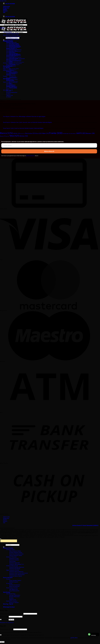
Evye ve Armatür (8, 577)
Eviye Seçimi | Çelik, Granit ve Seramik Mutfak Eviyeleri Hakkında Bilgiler (23, 128)
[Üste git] (1, 539)
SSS (4, 12)
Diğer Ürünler (7, 69)
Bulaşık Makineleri (13, 82)
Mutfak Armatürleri (15, 585)
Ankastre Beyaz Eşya (12, 566)
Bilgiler (5, 9)
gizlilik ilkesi (74, 638)
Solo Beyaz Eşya (11, 594)
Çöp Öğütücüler (13, 76)
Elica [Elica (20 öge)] (38, 133)
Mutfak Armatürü (11, 66)
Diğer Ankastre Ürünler (13, 570)
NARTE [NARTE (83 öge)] (81, 133)
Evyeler (5, 76)
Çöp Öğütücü (7, 67)
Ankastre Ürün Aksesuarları (16, 63)
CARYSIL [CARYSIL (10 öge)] (17, 133)
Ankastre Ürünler (8, 41)
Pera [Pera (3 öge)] (7, 136)
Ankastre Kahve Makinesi (15, 61)
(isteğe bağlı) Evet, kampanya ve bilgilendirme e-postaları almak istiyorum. (22, 635)
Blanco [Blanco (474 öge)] (6, 133)
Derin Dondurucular (12, 88)
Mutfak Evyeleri (14, 582)
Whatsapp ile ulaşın (9, 607)
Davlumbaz (9, 61)
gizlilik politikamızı (30, 156)
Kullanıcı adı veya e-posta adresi (12, 614)
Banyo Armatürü (11, 64)
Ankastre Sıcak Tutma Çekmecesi (17, 62)
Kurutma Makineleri (12, 92)
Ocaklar (8, 94)
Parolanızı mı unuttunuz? (7, 622)
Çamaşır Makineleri (12, 86)
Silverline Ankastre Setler (13, 36)
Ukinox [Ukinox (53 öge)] (24, 136)
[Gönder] (4, 40)
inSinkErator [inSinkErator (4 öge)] (66, 133)
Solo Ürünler (7, 82)
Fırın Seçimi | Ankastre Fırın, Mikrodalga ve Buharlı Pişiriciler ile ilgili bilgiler (24, 116)
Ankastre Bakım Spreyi (12, 44)
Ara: (4, 38)
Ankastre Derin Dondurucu (14, 51)
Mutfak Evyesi (10, 81)
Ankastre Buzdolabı (12, 48)
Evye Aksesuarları (11, 78)
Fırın (7, 89)
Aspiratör (9, 83)
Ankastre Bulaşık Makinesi (15, 57)
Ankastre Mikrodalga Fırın (13, 56)
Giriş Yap (11, 620)
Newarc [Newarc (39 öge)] (90, 133)
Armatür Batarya (8, 63)
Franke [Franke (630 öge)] (56, 133)
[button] (5, 35)
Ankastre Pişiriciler (11, 557)
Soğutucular (10, 95)
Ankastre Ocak (10, 57)
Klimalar (9, 91)
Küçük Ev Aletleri (11, 73)
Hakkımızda (6, 6)
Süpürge (9, 75)
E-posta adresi (7, 629)
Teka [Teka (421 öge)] (14, 136)
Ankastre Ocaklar (14, 560)
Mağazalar (6, 8)
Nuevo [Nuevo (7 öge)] (3, 136)
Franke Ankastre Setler (13, 33)
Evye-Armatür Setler (12, 79)
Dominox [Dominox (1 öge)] (23, 134)
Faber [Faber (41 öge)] (45, 133)
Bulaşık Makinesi (11, 85)
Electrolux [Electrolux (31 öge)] (30, 133)
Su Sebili (9, 97)
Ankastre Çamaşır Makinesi (14, 50)
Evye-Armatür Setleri (14, 69)
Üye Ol (2, 642)
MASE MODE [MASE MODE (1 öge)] (73, 134)
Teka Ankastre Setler (12, 38)
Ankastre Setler (7, 32)
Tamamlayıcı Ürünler (12, 588)
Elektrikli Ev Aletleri (9, 70)
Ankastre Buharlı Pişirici (13, 45)
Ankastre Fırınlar (11, 53)
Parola (4, 617)
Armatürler (9, 583)
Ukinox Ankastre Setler (13, 39)
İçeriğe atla (3, 1)
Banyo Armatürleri (14, 586)
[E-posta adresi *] (49, 145)
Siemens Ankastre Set (12, 35)
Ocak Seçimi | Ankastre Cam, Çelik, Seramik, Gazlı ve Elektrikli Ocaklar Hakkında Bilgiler (28, 122)
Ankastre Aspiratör (11, 42)
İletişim (5, 11)
